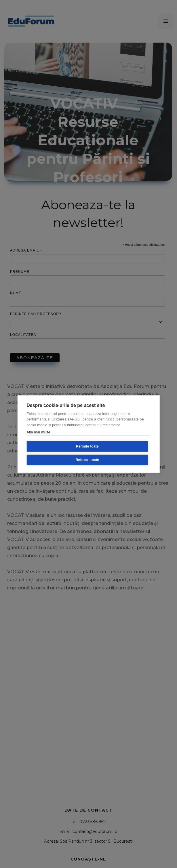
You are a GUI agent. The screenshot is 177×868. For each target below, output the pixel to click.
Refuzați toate (87, 460)
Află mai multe (38, 432)
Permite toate (87, 446)
